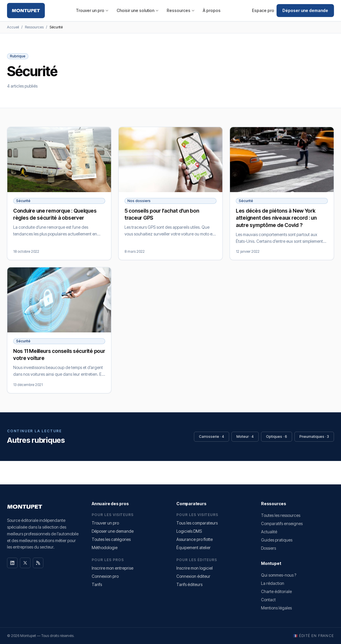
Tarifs (97, 584)
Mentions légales (276, 608)
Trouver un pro (92, 10)
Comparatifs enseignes (282, 523)
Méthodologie (105, 548)
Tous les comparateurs (197, 523)
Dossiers (268, 548)
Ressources (181, 10)
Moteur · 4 (245, 437)
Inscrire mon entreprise (112, 568)
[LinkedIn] (12, 563)
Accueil (13, 27)
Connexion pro (105, 576)
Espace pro (263, 10)
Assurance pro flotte (195, 539)
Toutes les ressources (281, 515)
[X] (25, 563)
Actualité (269, 532)
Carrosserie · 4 (212, 437)
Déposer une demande (305, 10)
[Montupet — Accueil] (26, 11)
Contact (268, 600)
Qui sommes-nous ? (279, 575)
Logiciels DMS (189, 531)
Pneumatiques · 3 (314, 437)
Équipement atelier (193, 548)
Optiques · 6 (277, 437)
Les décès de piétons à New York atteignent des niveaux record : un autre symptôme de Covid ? (276, 218)
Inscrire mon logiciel (195, 568)
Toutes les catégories (111, 539)
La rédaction (273, 583)
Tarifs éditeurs (189, 584)
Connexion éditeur (193, 576)
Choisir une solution (138, 10)
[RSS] (38, 563)
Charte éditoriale (276, 591)
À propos (212, 10)
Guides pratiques (277, 540)
